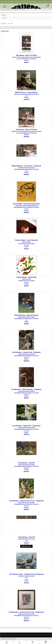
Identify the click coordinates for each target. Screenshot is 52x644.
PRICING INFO (26, 546)
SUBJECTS (9, 10)
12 (6, 24)
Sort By (4, 15)
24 (9, 24)
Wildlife (16, 10)
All (12, 24)
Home (3, 10)
